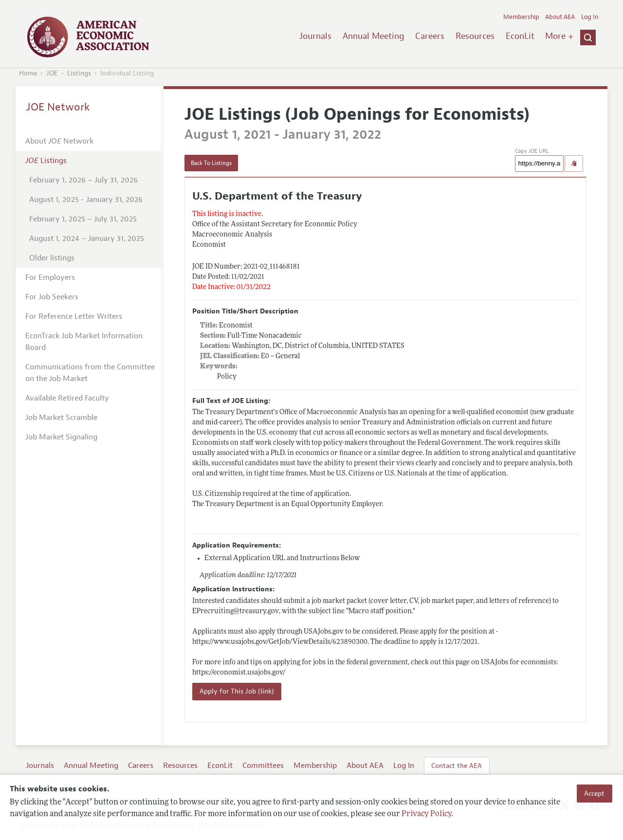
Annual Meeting (374, 36)
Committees (263, 766)
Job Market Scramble (61, 418)
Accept (594, 793)
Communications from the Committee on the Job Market (90, 373)
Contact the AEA (457, 766)
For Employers (50, 277)
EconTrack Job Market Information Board (84, 342)
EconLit (520, 36)
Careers (430, 36)
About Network (59, 141)
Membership (521, 17)
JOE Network (58, 107)
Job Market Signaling (61, 437)
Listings (79, 73)
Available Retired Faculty (67, 398)
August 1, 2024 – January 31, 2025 (87, 238)
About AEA (560, 17)
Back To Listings (211, 163)
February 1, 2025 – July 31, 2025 (83, 219)
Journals (315, 36)
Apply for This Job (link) (237, 691)
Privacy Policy (426, 814)
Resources (475, 36)
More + (559, 36)
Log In (590, 17)
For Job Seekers (52, 297)
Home (28, 73)
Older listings (52, 258)
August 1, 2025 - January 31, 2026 (86, 200)
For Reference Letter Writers (74, 316)
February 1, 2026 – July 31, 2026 (83, 180)
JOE (52, 73)
